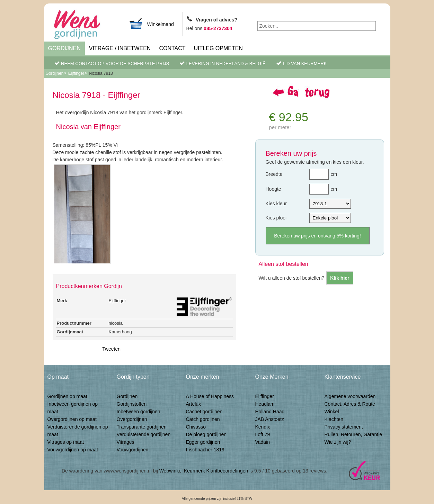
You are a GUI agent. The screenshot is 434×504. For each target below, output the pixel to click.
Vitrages (126, 442)
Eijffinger (76, 73)
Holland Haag (270, 412)
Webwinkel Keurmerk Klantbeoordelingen (204, 471)
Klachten (334, 419)
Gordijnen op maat (67, 396)
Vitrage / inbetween (120, 48)
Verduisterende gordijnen (144, 434)
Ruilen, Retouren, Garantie (353, 434)
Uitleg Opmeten (218, 48)
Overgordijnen (132, 419)
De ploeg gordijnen (206, 434)
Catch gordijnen (203, 419)
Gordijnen (64, 48)
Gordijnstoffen (132, 404)
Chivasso (196, 427)
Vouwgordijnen (133, 450)
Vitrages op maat (66, 442)
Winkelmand (151, 23)
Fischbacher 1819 (205, 450)
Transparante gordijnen (142, 427)
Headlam (265, 404)
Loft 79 (263, 434)
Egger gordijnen (203, 442)
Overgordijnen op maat (72, 419)
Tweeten (111, 349)
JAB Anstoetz (270, 419)
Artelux (194, 404)
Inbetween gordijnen (139, 412)
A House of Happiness (210, 396)
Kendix (263, 427)
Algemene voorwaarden (350, 396)
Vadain (263, 442)
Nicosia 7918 (101, 73)
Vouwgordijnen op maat (73, 450)
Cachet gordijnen (204, 412)
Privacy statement (344, 427)
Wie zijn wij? (338, 442)
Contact (172, 48)
